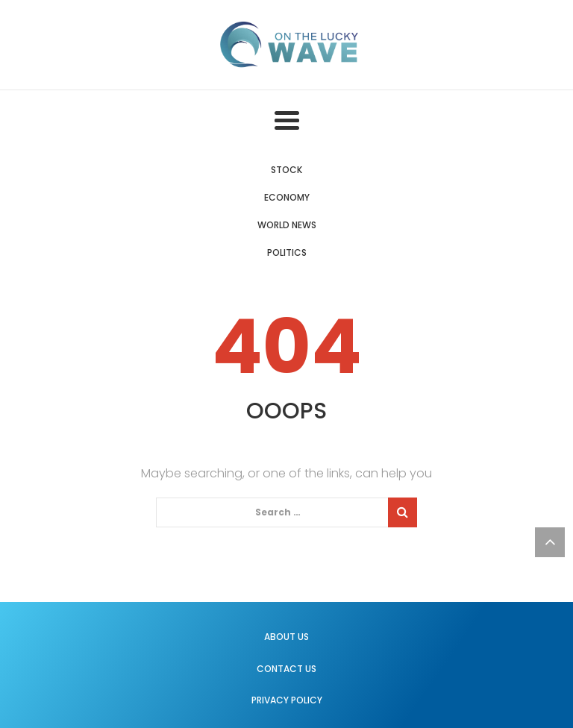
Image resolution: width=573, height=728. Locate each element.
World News (287, 225)
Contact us (286, 669)
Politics (287, 252)
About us (286, 637)
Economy (287, 197)
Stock (286, 170)
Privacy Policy (287, 700)
